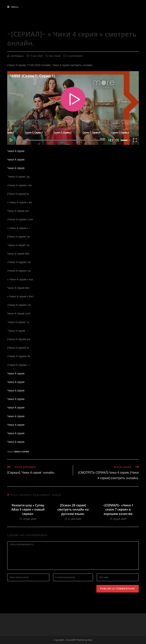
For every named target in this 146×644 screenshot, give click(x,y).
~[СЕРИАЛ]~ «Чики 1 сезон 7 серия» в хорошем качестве (118, 510)
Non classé (55, 56)
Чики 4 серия (16, 151)
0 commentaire (75, 56)
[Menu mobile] (13, 7)
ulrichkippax (17, 56)
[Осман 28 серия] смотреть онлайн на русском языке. (73, 510)
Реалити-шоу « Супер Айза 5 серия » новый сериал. (28, 510)
